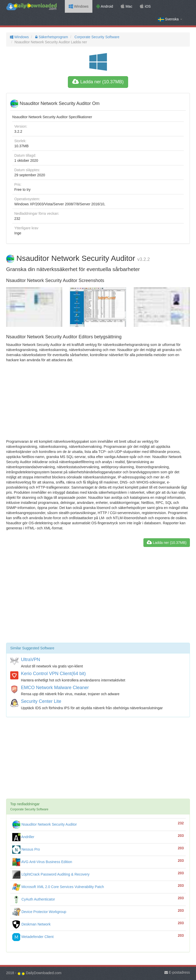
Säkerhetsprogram (51, 37)
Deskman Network (31, 924)
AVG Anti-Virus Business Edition (42, 862)
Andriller (23, 837)
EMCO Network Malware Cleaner (55, 688)
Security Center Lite (41, 701)
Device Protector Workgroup (39, 912)
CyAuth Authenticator (34, 899)
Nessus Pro (26, 849)
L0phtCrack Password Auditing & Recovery (51, 874)
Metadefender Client (33, 937)
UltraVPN (30, 660)
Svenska (170, 19)
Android (105, 6)
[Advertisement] (98, 401)
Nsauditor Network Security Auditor (45, 824)
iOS (145, 6)
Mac (126, 6)
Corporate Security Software (96, 37)
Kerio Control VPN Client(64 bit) (53, 674)
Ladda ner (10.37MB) (98, 82)
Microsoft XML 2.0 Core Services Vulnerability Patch (58, 887)
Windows (79, 6)
